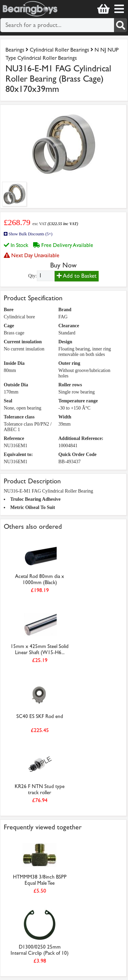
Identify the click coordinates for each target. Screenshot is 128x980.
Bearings (15, 50)
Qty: (33, 276)
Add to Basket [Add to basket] (77, 276)
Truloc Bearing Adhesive (35, 499)
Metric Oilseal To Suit (33, 507)
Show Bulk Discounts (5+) (28, 234)
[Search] (120, 25)
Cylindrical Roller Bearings (59, 50)
